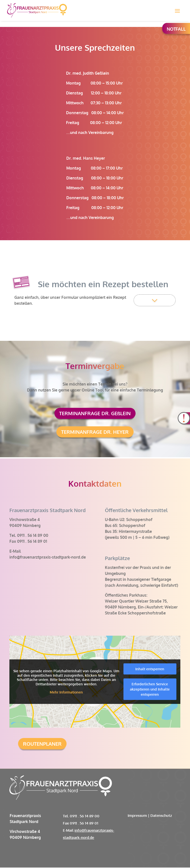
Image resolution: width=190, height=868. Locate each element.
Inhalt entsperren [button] (150, 669)
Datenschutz (161, 816)
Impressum (137, 816)
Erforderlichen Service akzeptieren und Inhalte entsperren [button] (150, 690)
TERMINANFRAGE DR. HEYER (95, 432)
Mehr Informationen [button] (67, 693)
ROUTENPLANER (42, 744)
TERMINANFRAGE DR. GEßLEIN (95, 413)
